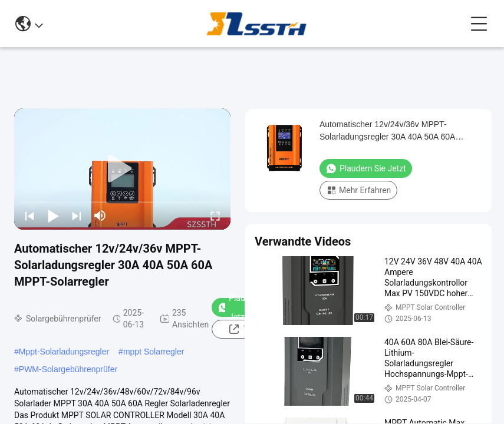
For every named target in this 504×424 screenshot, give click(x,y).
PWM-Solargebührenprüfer (68, 369)
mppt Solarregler (154, 352)
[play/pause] (53, 216)
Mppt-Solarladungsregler (64, 352)
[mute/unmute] (100, 216)
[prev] (29, 216)
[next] (77, 216)
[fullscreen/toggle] (215, 216)
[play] (123, 169)
